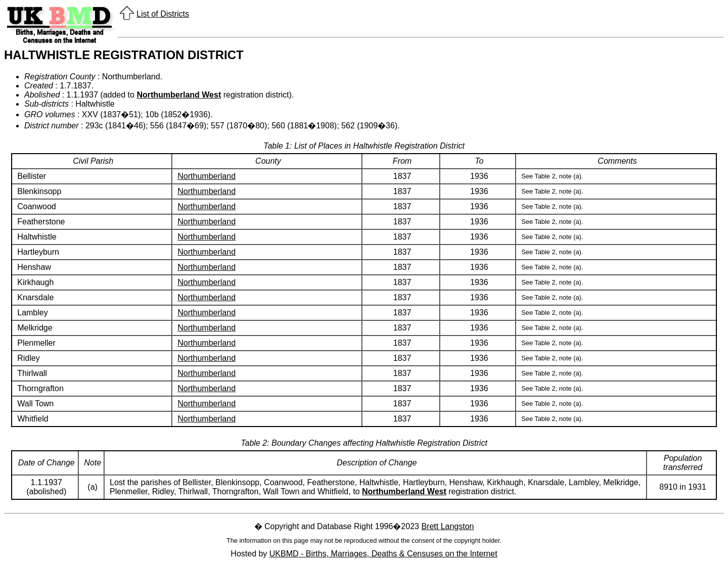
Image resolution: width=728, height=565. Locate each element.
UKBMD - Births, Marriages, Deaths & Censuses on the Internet (383, 554)
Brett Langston (447, 526)
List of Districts (163, 14)
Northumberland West (179, 95)
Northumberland (207, 176)
